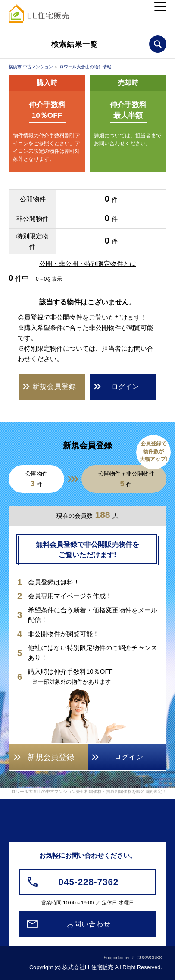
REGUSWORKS (146, 958)
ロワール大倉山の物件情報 (85, 67)
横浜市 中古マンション (31, 67)
